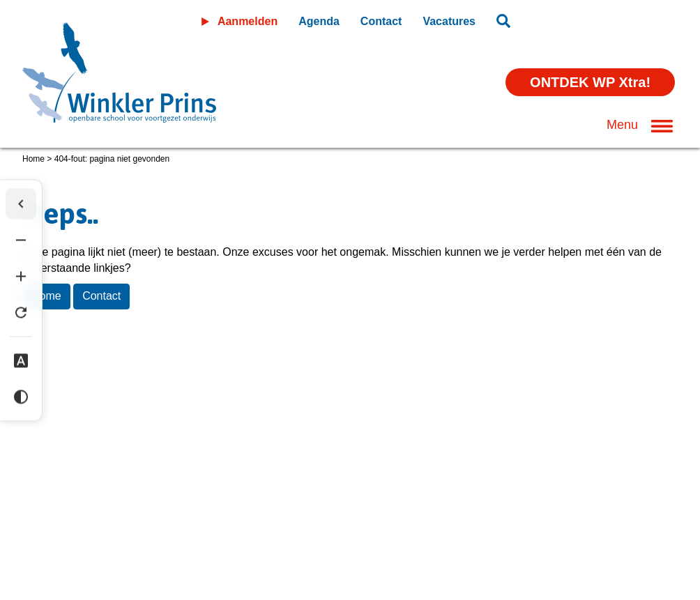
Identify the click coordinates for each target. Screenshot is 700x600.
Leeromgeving (600, 18)
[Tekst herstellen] (21, 312)
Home (33, 159)
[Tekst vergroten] (21, 276)
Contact (381, 21)
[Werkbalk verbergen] (21, 203)
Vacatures (449, 21)
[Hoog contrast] (21, 397)
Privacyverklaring (139, 482)
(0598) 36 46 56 (66, 535)
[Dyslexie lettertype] (21, 360)
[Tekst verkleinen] (21, 240)
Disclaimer (48, 482)
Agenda (319, 21)
